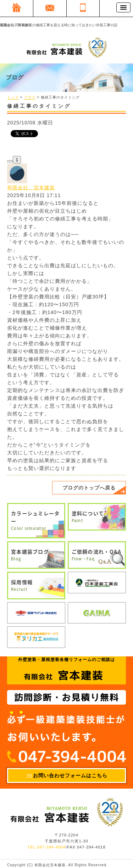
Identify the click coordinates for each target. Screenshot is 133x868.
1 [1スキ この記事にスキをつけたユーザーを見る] (17, 160)
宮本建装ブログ (36, 555)
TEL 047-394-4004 (46, 847)
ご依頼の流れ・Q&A (97, 555)
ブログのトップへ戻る (89, 488)
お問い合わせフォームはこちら (70, 775)
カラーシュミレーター (36, 521)
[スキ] (10, 161)
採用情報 (36, 586)
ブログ (30, 98)
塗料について (97, 517)
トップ (13, 98)
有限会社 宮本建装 (31, 187)
